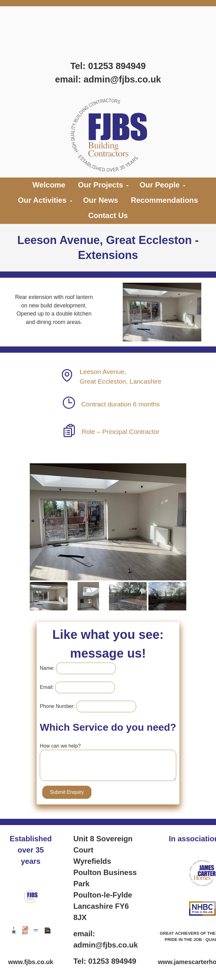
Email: (51, 687)
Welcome (49, 185)
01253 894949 (117, 66)
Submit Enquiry (71, 792)
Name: (51, 668)
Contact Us (108, 215)
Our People (160, 185)
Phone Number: (61, 706)
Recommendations (165, 200)
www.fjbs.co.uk (31, 962)
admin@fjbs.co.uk (122, 79)
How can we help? (64, 746)
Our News (100, 200)
